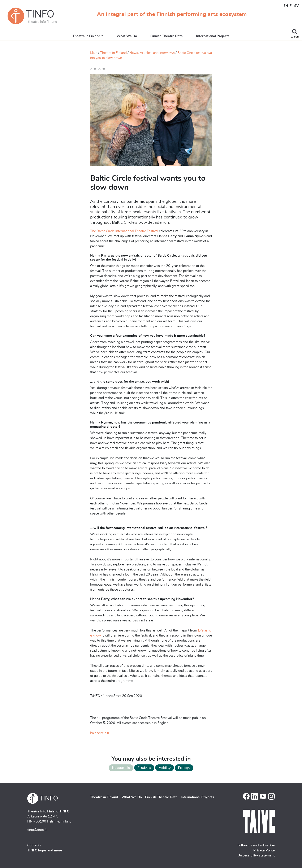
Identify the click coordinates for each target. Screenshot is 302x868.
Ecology (184, 768)
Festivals (144, 768)
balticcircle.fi (100, 733)
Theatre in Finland (87, 36)
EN (286, 6)
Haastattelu (121, 768)
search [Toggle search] (295, 37)
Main (94, 53)
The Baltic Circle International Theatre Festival (124, 231)
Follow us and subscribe (256, 845)
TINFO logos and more (45, 850)
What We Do (127, 36)
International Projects (213, 36)
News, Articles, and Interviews (152, 53)
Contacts (34, 845)
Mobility (165, 768)
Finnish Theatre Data (167, 36)
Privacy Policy (264, 850)
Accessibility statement (257, 855)
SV (296, 6)
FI (291, 6)
